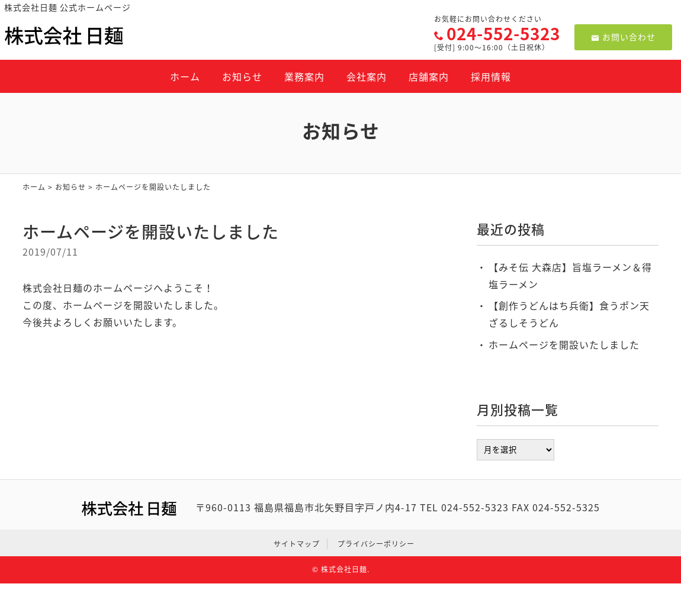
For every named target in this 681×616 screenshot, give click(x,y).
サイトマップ (297, 544)
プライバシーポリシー (376, 544)
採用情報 (491, 76)
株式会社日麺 (344, 569)
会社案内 (367, 76)
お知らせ (242, 76)
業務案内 (304, 76)
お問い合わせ (623, 37)
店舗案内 (429, 76)
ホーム (185, 76)
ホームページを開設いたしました (564, 344)
